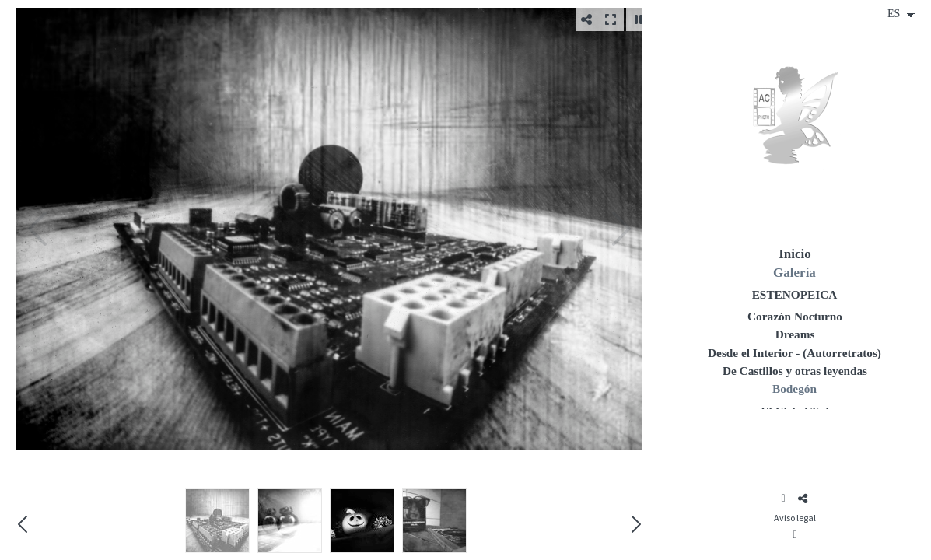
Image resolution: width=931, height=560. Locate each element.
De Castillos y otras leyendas (795, 371)
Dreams (795, 334)
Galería (794, 273)
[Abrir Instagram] (783, 499)
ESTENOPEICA (795, 294)
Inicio (795, 254)
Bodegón (794, 388)
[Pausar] (639, 19)
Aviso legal (795, 518)
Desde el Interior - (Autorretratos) (794, 353)
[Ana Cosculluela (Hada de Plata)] (795, 121)
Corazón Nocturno (795, 316)
